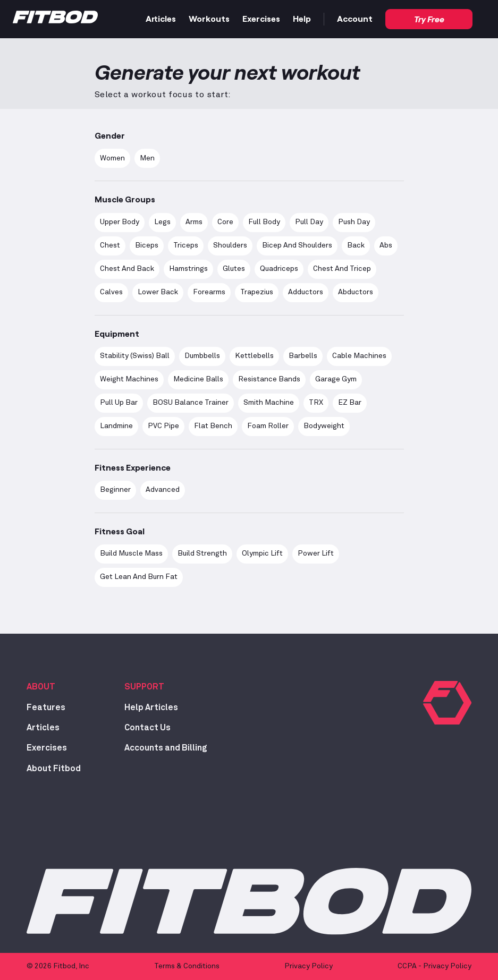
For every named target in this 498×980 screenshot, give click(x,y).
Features (46, 708)
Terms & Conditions (187, 966)
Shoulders (230, 245)
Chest (110, 245)
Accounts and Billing (166, 748)
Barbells (303, 356)
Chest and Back (127, 269)
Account (355, 18)
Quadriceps (279, 269)
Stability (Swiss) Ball (135, 356)
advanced (163, 490)
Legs (162, 222)
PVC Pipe (163, 426)
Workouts (209, 18)
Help (302, 18)
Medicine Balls (198, 379)
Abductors (356, 292)
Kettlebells (254, 356)
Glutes (234, 269)
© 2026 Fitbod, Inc (58, 966)
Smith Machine (269, 403)
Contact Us (147, 728)
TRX (316, 403)
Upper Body (120, 222)
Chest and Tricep (342, 269)
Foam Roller (268, 426)
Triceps (186, 245)
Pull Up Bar (119, 403)
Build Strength (202, 553)
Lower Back (158, 292)
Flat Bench (213, 426)
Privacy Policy (309, 966)
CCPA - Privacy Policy (434, 966)
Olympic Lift (262, 553)
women (112, 158)
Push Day (354, 222)
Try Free (429, 19)
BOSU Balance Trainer (191, 403)
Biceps (147, 245)
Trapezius (257, 292)
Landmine (116, 426)
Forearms (209, 292)
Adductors (306, 292)
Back (356, 245)
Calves (111, 292)
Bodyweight (324, 426)
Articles (161, 18)
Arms (194, 222)
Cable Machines (359, 356)
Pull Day (309, 222)
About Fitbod (54, 769)
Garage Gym (336, 379)
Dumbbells (202, 356)
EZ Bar (350, 403)
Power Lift (316, 553)
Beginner (115, 490)
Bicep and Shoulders (297, 245)
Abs (386, 245)
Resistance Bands (269, 379)
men (147, 158)
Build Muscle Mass (131, 553)
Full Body (264, 222)
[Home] (55, 20)
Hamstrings (188, 269)
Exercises (261, 18)
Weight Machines (129, 379)
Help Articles (151, 708)
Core (225, 222)
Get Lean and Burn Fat (139, 577)
